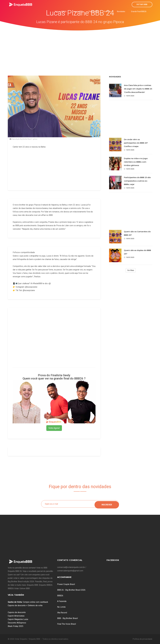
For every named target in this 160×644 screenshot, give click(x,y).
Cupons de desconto (17, 612)
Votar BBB (142, 4)
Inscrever (107, 504)
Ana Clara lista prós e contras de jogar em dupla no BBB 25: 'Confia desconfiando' (138, 89)
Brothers (108, 11)
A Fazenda (62, 601)
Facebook (113, 560)
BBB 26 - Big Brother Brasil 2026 (71, 590)
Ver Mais (131, 270)
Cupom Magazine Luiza (18, 619)
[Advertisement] (80, 49)
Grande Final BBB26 (139, 11)
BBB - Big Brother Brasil (67, 618)
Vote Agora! (54, 428)
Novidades (121, 11)
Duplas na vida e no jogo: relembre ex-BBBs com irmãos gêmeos (136, 162)
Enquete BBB (78, 11)
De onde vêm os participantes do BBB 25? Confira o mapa (136, 143)
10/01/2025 (129, 96)
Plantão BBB (93, 11)
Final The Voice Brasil (67, 624)
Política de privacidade (142, 639)
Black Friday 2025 (16, 626)
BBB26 (60, 596)
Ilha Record (62, 613)
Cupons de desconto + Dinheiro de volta (25, 605)
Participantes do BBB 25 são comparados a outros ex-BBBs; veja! (137, 181)
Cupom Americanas (16, 616)
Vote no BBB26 (61, 11)
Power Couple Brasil (66, 584)
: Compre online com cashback (28, 602)
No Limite (61, 607)
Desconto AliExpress (17, 623)
